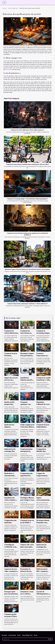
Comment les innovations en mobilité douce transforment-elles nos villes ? (28, 164)
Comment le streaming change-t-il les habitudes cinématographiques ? (27, 199)
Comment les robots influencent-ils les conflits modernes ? (27, 130)
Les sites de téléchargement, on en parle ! (43, 594)
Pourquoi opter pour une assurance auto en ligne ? (11, 594)
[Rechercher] (26, 639)
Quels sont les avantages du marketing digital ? (43, 547)
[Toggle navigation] (4, 2)
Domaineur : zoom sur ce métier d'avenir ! (27, 594)
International (12, 635)
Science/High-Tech (13, 8)
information (9, 69)
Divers (36, 635)
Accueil (4, 8)
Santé (19, 635)
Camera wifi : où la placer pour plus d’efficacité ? (27, 547)
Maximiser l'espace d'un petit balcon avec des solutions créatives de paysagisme (27, 269)
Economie (4, 635)
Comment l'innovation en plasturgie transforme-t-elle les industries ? (27, 304)
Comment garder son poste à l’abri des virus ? (10, 616)
